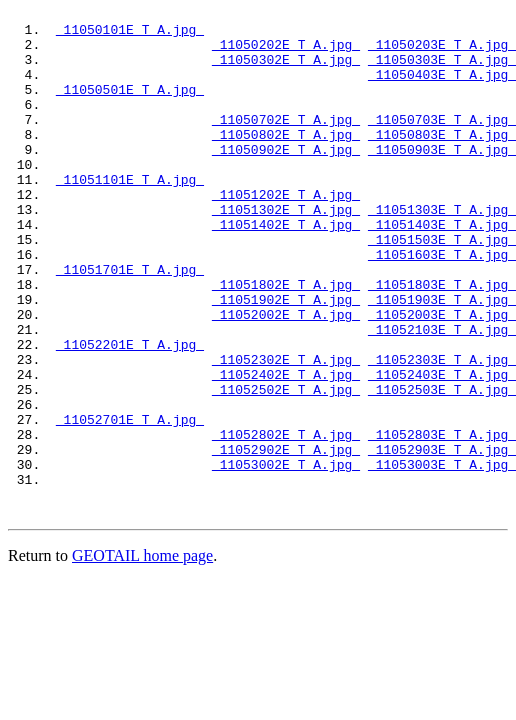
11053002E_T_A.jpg (286, 557)
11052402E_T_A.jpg (286, 449)
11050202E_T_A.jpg (286, 53)
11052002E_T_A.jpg (286, 377)
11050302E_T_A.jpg (286, 71)
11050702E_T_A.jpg (286, 143)
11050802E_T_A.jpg (286, 161)
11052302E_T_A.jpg (286, 431)
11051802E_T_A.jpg (286, 341)
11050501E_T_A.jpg (130, 107)
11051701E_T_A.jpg (130, 323)
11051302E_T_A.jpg (286, 251)
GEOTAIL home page (142, 654)
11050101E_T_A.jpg (130, 35)
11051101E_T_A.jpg (130, 215)
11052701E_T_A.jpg (130, 503)
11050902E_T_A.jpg (286, 179)
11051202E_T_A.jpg (286, 233)
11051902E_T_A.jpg (286, 359)
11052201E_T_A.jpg (130, 413)
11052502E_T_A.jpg (286, 467)
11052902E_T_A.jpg (286, 539)
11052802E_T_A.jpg (286, 521)
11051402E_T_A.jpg (286, 269)
